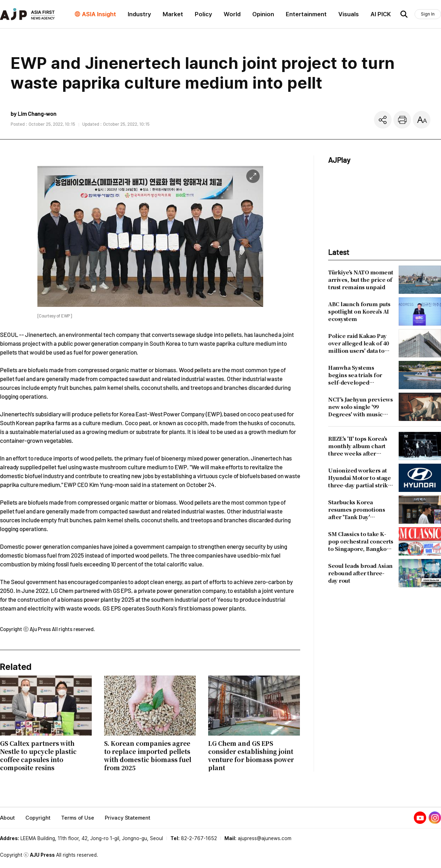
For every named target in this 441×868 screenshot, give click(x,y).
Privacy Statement (128, 818)
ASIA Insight (99, 14)
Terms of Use (78, 818)
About (7, 818)
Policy (203, 14)
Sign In (428, 14)
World (232, 14)
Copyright (38, 818)
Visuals (349, 14)
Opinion (263, 14)
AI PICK (381, 14)
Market (173, 14)
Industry (139, 14)
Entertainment (306, 14)
